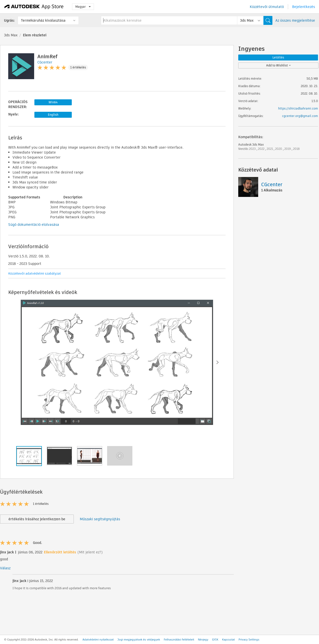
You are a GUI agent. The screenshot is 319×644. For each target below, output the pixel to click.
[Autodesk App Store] (34, 7)
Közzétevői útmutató (267, 7)
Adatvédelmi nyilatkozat (98, 640)
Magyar (83, 7)
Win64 (53, 102)
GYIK (215, 640)
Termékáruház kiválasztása (43, 20)
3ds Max (11, 35)
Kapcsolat (228, 640)
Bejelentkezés (304, 7)
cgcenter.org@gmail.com (300, 116)
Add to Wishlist (279, 65)
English (53, 115)
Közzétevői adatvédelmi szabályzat (35, 273)
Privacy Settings (249, 640)
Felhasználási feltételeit (179, 640)
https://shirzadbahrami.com (298, 108)
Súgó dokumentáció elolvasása (34, 225)
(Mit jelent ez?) (90, 552)
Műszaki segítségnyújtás (100, 519)
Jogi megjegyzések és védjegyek (139, 640)
